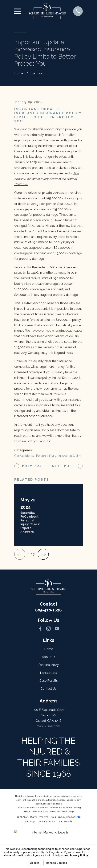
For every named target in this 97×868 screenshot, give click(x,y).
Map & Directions (49, 772)
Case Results (49, 727)
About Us (48, 703)
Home (49, 695)
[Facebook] (40, 674)
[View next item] (43, 600)
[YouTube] (57, 674)
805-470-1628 (48, 656)
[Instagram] (48, 674)
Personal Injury (46, 502)
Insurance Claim (69, 502)
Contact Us (48, 734)
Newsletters (48, 719)
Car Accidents (24, 502)
